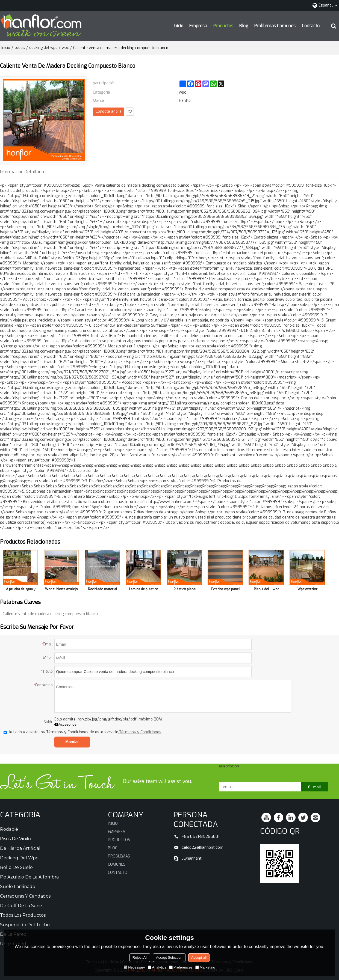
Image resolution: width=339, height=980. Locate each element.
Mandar (72, 742)
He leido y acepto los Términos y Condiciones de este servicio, (82, 732)
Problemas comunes (275, 26)
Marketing (205, 967)
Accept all (199, 957)
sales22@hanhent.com (203, 847)
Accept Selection (169, 957)
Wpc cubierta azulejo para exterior (61, 590)
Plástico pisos (185, 589)
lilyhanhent (192, 858)
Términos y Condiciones (140, 732)
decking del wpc (43, 48)
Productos (223, 26)
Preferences (181, 967)
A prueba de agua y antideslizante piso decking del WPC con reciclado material (20, 590)
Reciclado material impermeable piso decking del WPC (103, 590)
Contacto (311, 26)
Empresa (198, 26)
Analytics (157, 967)
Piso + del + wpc (266, 589)
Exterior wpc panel (225, 589)
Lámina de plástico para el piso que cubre (144, 590)
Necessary (134, 967)
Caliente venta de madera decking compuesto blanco (50, 614)
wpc (65, 48)
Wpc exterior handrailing (307, 590)
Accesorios (65, 724)
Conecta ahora (109, 111)
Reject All (140, 957)
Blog (244, 26)
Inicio (179, 26)
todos (20, 48)
